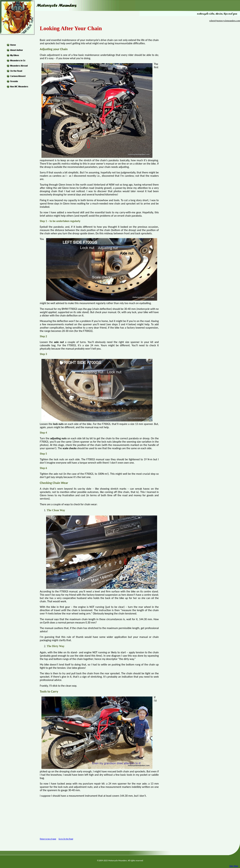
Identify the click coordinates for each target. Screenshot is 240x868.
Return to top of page (48, 839)
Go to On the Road (66, 839)
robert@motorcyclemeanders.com (225, 21)
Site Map (234, 866)
